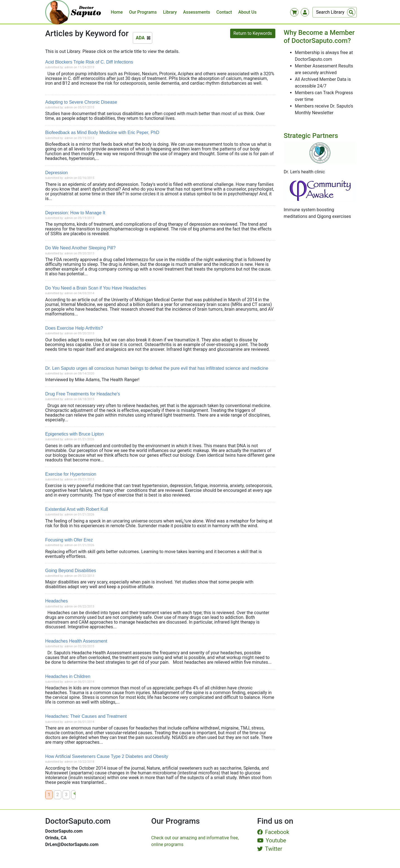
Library (170, 12)
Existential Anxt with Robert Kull (77, 509)
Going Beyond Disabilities (71, 571)
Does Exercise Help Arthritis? (74, 328)
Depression (56, 173)
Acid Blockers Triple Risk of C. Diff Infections (89, 62)
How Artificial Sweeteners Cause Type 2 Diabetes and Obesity (107, 756)
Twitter (270, 849)
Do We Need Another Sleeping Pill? (80, 248)
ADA (140, 38)
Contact (224, 12)
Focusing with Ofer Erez (69, 540)
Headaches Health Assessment (76, 641)
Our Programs (143, 12)
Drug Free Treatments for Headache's (83, 394)
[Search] (335, 12)
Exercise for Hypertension (71, 474)
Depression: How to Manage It (75, 213)
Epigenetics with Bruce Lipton (74, 434)
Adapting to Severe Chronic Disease (81, 102)
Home (117, 12)
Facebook (273, 832)
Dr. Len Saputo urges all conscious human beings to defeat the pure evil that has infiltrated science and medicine (157, 368)
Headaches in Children (68, 676)
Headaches (56, 601)
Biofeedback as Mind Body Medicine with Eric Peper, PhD (102, 132)
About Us (247, 12)
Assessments (197, 12)
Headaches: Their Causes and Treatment (86, 716)
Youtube (272, 840)
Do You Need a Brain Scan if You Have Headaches (96, 288)
